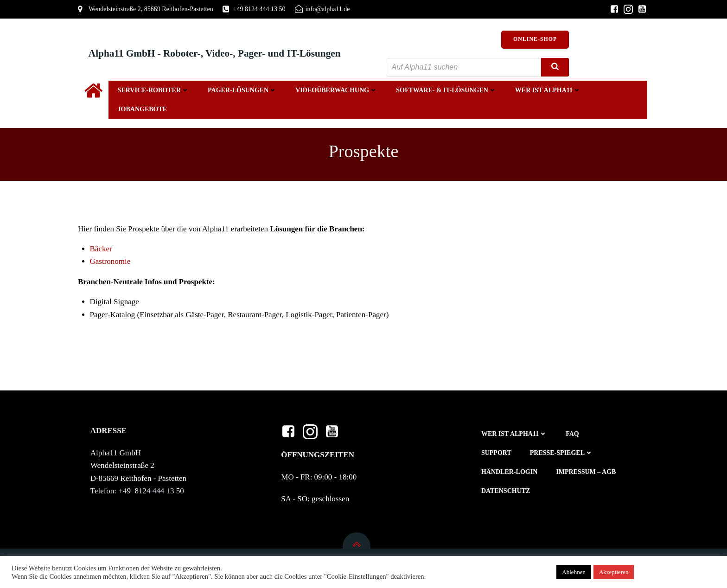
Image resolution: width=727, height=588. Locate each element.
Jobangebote (142, 110)
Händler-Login (510, 474)
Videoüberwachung (335, 91)
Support (497, 455)
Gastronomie (110, 263)
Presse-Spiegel (562, 455)
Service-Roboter (153, 91)
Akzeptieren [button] (614, 572)
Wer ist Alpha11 (547, 91)
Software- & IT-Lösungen (445, 91)
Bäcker (102, 250)
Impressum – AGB (587, 474)
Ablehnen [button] (574, 572)
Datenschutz (506, 493)
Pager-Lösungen (241, 91)
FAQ (573, 436)
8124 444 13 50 (161, 493)
